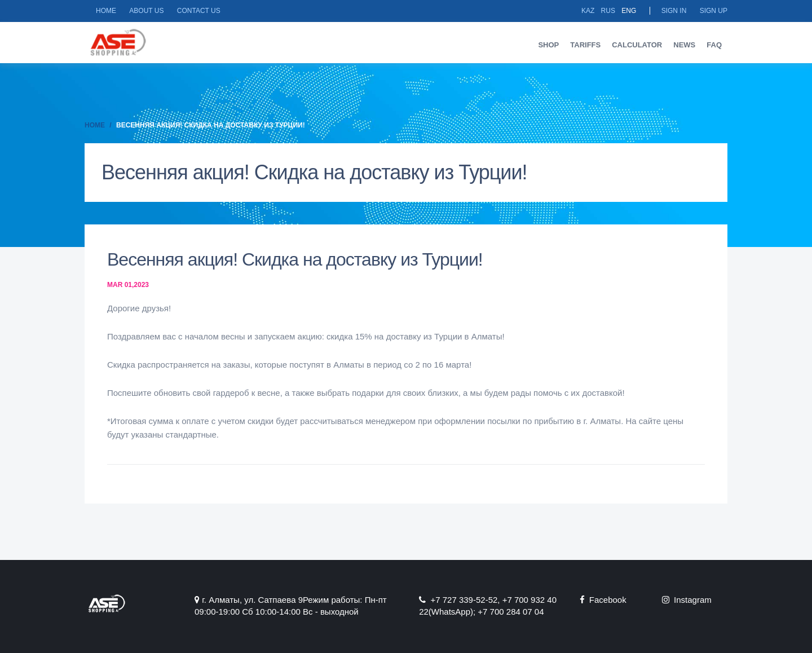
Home (106, 11)
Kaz (588, 11)
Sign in (674, 11)
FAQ (714, 45)
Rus (608, 11)
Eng (629, 11)
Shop (548, 45)
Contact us (199, 11)
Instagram (687, 600)
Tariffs (585, 45)
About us (146, 11)
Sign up (714, 11)
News (684, 45)
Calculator (637, 45)
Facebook (603, 600)
